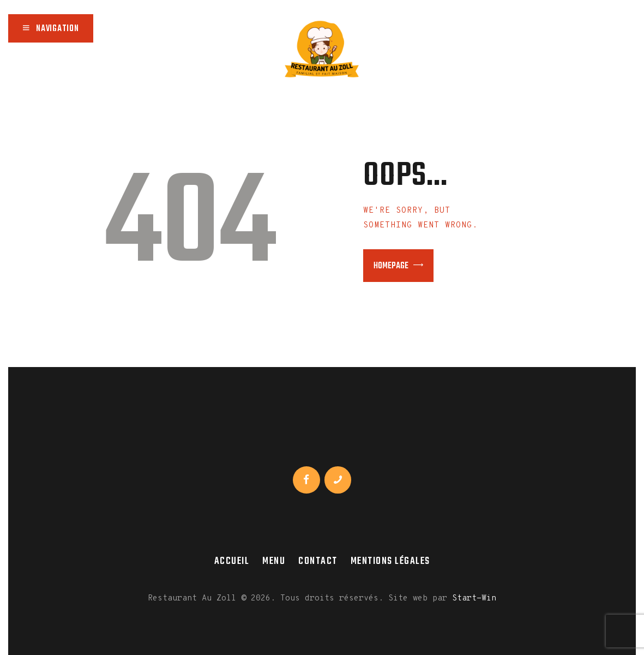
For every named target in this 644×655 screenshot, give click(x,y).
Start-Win (474, 599)
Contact (318, 561)
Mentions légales (390, 561)
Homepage (391, 266)
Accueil (232, 561)
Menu (274, 561)
